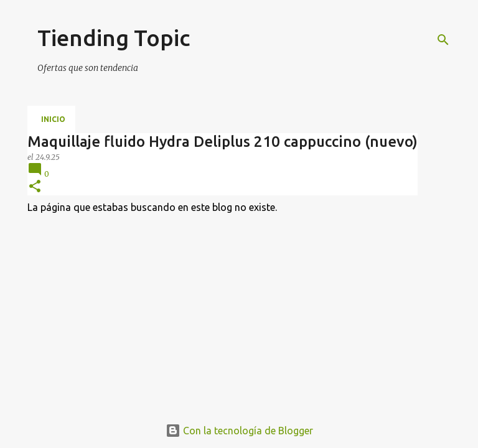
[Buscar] (443, 40)
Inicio (53, 119)
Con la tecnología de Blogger (239, 431)
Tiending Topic (114, 38)
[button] (35, 187)
